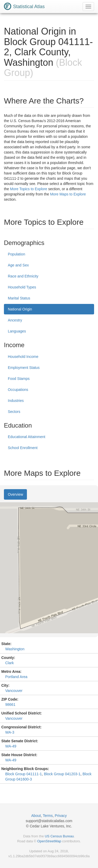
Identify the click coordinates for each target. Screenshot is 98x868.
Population (16, 254)
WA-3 (10, 732)
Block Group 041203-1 (62, 774)
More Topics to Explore (28, 189)
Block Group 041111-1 (24, 774)
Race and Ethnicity (23, 276)
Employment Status (24, 368)
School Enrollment (23, 448)
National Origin (20, 309)
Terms (48, 816)
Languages (17, 331)
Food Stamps (19, 379)
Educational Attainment (27, 437)
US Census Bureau (59, 836)
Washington (15, 649)
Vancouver (14, 691)
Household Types (22, 287)
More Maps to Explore (68, 194)
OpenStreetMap (49, 841)
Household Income (23, 357)
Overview (15, 494)
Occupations (18, 390)
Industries (16, 401)
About (36, 816)
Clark (10, 663)
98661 (10, 705)
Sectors (14, 412)
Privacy (61, 816)
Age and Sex (18, 265)
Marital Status (19, 298)
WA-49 (11, 746)
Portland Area (16, 677)
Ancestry (15, 320)
